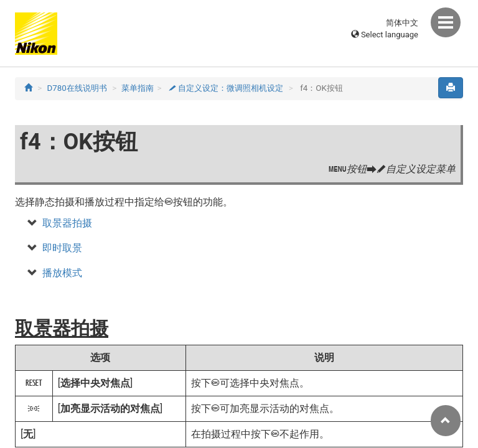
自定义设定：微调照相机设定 (226, 88)
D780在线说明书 (77, 88)
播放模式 (62, 273)
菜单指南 (138, 88)
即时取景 (62, 248)
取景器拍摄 (67, 223)
